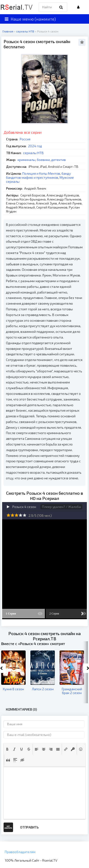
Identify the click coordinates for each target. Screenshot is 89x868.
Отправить (29, 827)
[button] (7, 749)
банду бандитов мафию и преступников (38, 175)
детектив (59, 160)
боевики (43, 160)
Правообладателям (20, 852)
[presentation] (7, 749)
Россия (25, 139)
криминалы (26, 160)
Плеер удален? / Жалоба (61, 507)
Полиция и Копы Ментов (41, 173)
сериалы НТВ (33, 153)
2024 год (35, 146)
